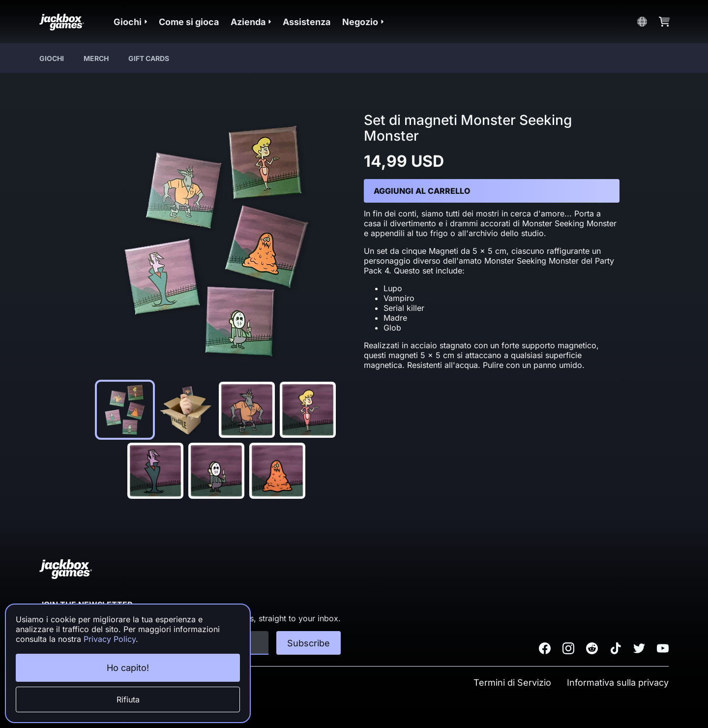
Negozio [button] (363, 22)
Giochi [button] (130, 22)
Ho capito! (128, 668)
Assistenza (307, 22)
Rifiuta (128, 699)
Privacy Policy (110, 639)
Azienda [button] (251, 22)
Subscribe (309, 643)
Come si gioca (189, 22)
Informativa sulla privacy (618, 682)
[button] (130, 22)
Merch (96, 58)
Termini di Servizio (512, 682)
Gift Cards (149, 58)
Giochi (52, 58)
